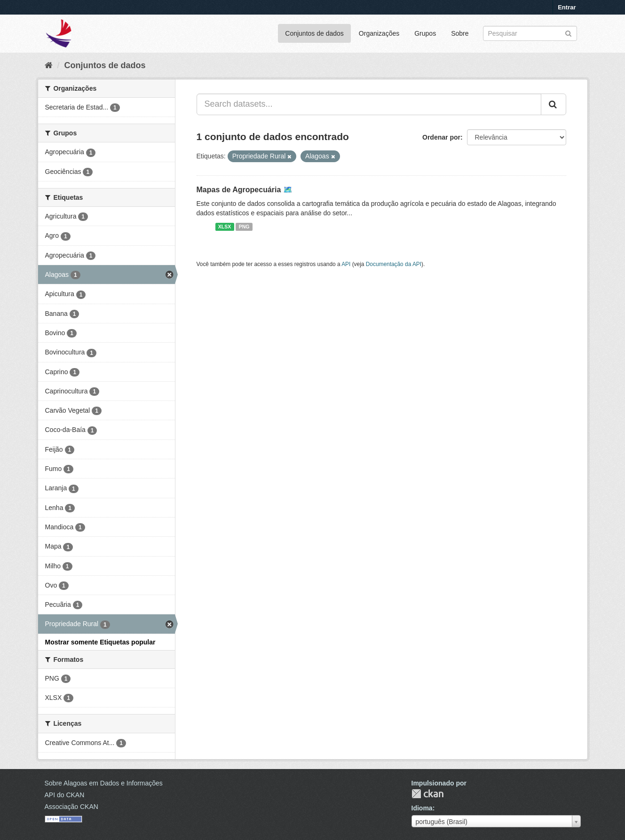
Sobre (460, 33)
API (346, 264)
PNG (244, 227)
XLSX (225, 227)
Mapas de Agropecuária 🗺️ (245, 190)
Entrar (567, 7)
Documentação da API (394, 264)
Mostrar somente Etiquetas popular (100, 642)
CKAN (427, 794)
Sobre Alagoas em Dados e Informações (104, 783)
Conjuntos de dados (314, 33)
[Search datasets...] (369, 104)
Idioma (422, 808)
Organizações (379, 33)
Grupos (425, 33)
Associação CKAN (71, 807)
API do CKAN (65, 795)
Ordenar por (441, 137)
